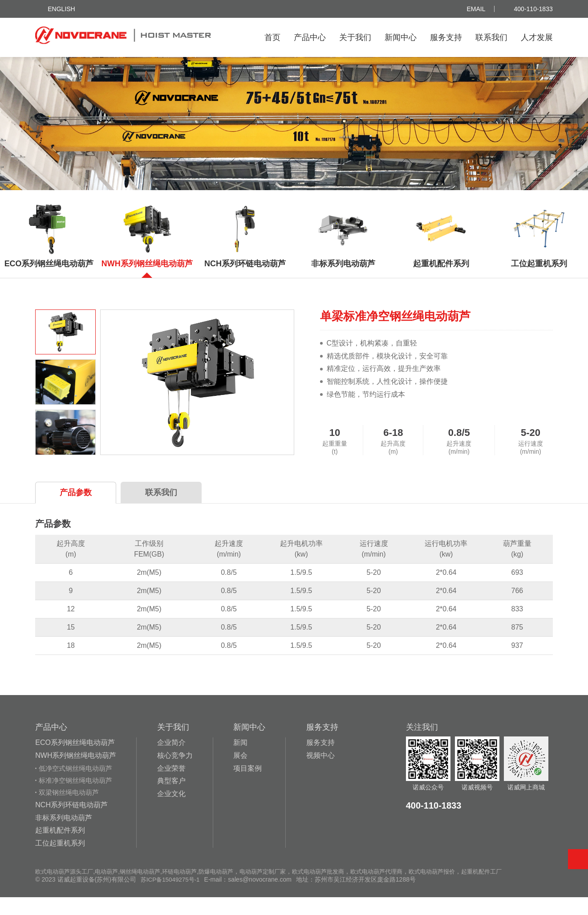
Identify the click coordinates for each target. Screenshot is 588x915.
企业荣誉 (171, 786)
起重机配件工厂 (513, 889)
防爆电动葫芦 (229, 889)
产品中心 (310, 37)
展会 (240, 773)
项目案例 (247, 786)
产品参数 (76, 510)
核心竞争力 (175, 773)
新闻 (240, 760)
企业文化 (171, 811)
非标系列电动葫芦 (64, 836)
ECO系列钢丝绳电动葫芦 (75, 760)
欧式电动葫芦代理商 (401, 889)
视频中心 (320, 773)
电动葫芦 (112, 889)
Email (476, 9)
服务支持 (446, 37)
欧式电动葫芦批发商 (338, 889)
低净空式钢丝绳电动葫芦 (75, 786)
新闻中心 (401, 37)
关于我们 (355, 37)
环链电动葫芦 (190, 889)
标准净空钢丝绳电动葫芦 (75, 798)
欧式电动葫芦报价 (460, 889)
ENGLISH (61, 9)
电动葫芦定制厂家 (279, 889)
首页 (272, 37)
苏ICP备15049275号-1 (172, 897)
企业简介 (171, 760)
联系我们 (491, 37)
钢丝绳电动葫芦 (148, 889)
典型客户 (171, 799)
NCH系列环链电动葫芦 (71, 823)
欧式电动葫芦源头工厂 (66, 889)
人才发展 (537, 37)
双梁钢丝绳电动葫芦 (69, 810)
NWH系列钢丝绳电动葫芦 (76, 773)
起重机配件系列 (60, 848)
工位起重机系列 (60, 861)
